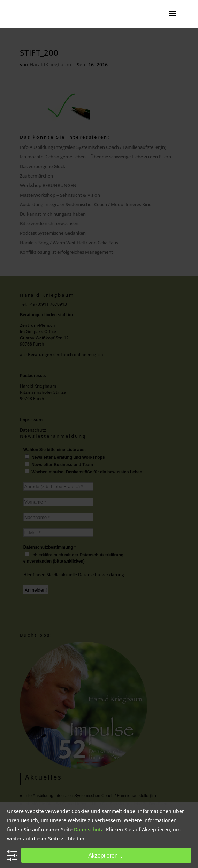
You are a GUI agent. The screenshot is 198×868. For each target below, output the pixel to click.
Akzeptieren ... (106, 855)
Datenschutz (89, 829)
